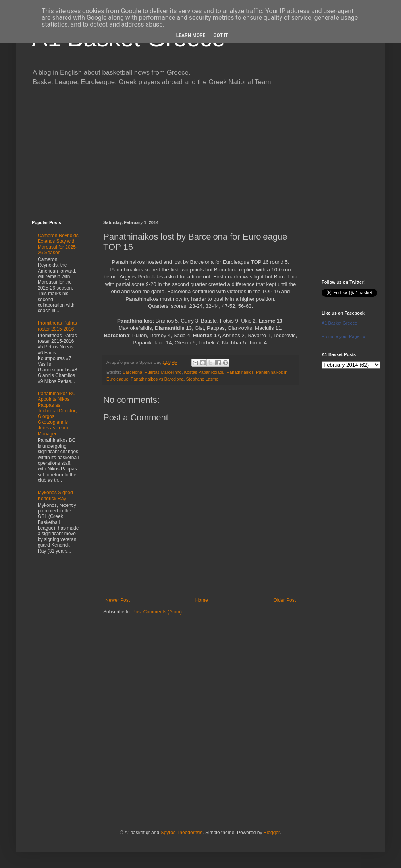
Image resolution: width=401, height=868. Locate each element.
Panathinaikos (240, 372)
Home (202, 600)
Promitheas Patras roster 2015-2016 (57, 326)
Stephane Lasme (202, 379)
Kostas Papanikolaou (204, 372)
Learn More (191, 35)
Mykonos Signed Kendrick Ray (55, 495)
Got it (221, 35)
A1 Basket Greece (339, 323)
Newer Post (118, 600)
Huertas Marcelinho (163, 372)
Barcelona (132, 372)
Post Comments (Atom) (157, 612)
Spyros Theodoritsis (181, 833)
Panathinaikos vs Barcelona (157, 379)
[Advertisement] (200, 153)
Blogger (272, 833)
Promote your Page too (344, 336)
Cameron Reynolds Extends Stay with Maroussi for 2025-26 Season (58, 244)
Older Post (284, 600)
